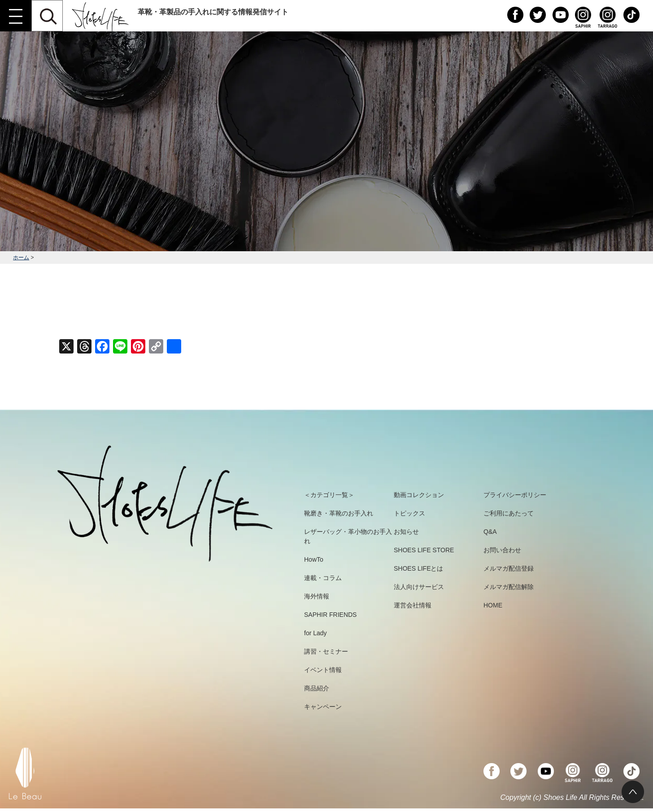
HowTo (314, 559)
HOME (493, 605)
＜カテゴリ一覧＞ (329, 495)
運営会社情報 (413, 605)
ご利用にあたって (509, 513)
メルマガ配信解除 (509, 587)
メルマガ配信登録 (509, 568)
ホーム (21, 258)
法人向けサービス (419, 587)
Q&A (490, 532)
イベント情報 (323, 670)
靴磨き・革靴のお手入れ (339, 513)
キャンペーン (323, 707)
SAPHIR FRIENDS (330, 615)
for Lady (316, 633)
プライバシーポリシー (515, 495)
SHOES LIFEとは (418, 568)
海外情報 (317, 596)
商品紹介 (317, 688)
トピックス (409, 513)
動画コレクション (419, 495)
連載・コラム (323, 578)
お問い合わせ (502, 550)
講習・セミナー (326, 651)
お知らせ (406, 532)
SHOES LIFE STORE (424, 550)
